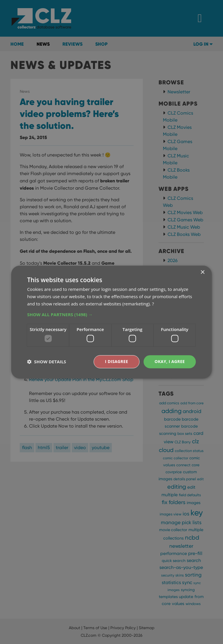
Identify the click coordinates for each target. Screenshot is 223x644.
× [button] (203, 272)
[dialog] (111, 322)
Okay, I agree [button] (170, 361)
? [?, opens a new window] (153, 304)
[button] (111, 314)
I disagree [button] (116, 361)
